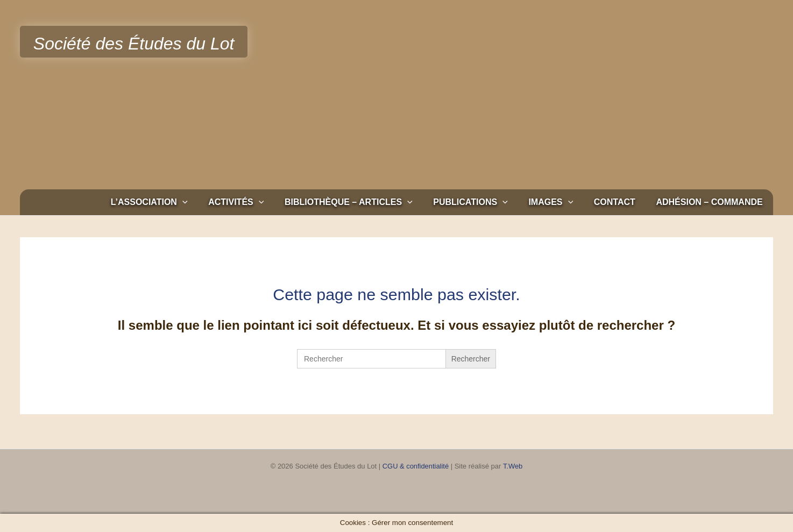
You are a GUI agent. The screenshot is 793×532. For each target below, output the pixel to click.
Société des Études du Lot (134, 44)
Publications (483, 202)
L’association (172, 202)
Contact (620, 202)
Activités (256, 202)
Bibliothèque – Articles (365, 202)
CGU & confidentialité (415, 466)
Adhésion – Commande (711, 202)
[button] (206, 202)
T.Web (513, 466)
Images (560, 202)
